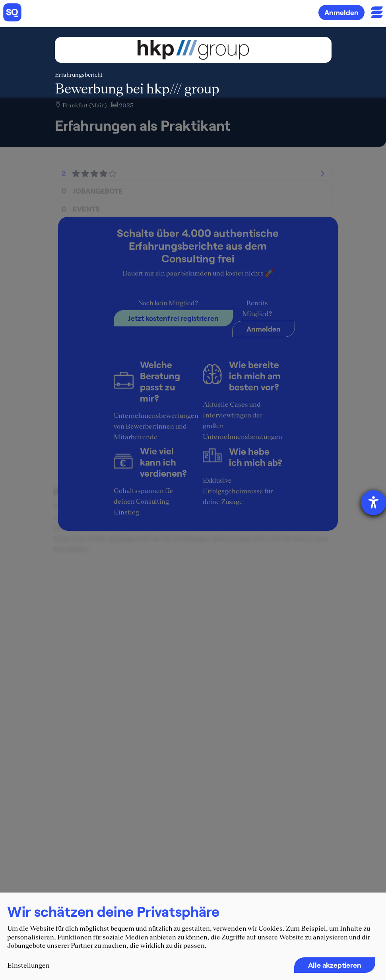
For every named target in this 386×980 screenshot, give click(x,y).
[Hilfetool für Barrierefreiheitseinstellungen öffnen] (373, 503)
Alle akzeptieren (335, 965)
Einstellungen (28, 965)
